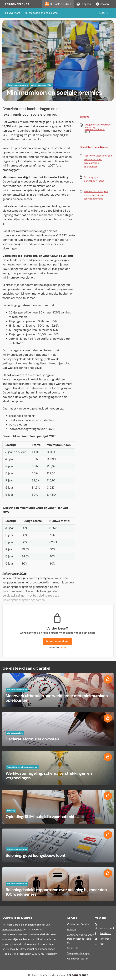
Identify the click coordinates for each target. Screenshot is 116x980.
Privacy (71, 930)
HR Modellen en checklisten (41, 13)
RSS (102, 944)
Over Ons (73, 948)
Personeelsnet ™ (12, 930)
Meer (102, 13)
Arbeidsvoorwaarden (18, 85)
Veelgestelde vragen (79, 953)
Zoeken (102, 4)
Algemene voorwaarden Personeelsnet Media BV (81, 939)
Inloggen (83, 4)
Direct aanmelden (57, 641)
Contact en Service (78, 924)
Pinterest (105, 939)
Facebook (105, 933)
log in (63, 647)
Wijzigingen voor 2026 (41, 85)
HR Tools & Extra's (58, 4)
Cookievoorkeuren (78, 959)
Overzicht (13, 13)
